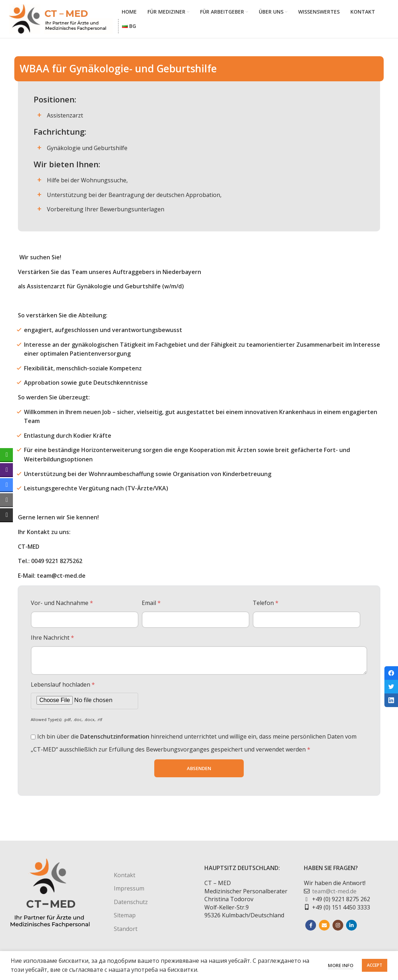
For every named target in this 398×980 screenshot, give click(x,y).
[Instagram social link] (338, 928)
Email (151, 606)
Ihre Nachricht (52, 641)
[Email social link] (324, 928)
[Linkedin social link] (351, 928)
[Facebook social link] (311, 928)
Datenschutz (131, 905)
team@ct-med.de (334, 894)
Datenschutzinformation (115, 740)
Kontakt (125, 878)
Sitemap (125, 918)
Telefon (266, 606)
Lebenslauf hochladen (63, 687)
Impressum (129, 892)
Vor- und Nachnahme (62, 606)
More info (341, 965)
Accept (375, 965)
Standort (126, 932)
